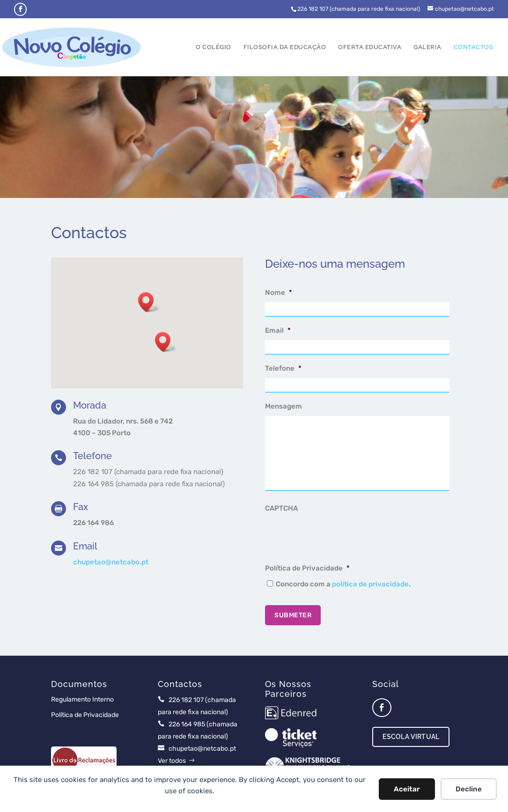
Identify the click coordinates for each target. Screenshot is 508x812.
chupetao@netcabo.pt (111, 562)
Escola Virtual (411, 737)
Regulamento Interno (82, 699)
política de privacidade (370, 584)
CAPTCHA (281, 508)
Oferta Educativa (370, 47)
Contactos (474, 47)
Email (278, 330)
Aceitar (407, 789)
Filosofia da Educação (285, 47)
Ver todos (172, 761)
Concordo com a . (343, 584)
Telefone (283, 368)
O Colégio (214, 47)
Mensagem (283, 406)
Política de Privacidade (307, 568)
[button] (166, 342)
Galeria (427, 47)
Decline (469, 789)
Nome (279, 293)
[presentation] (336, 536)
